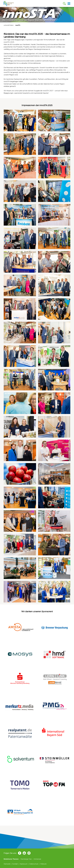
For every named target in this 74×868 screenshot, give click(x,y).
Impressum (24, 864)
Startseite (7, 864)
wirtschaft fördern (9, 25)
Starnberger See (26, 859)
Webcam (43, 864)
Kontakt (15, 864)
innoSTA (18, 25)
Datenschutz (34, 864)
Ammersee (37, 859)
